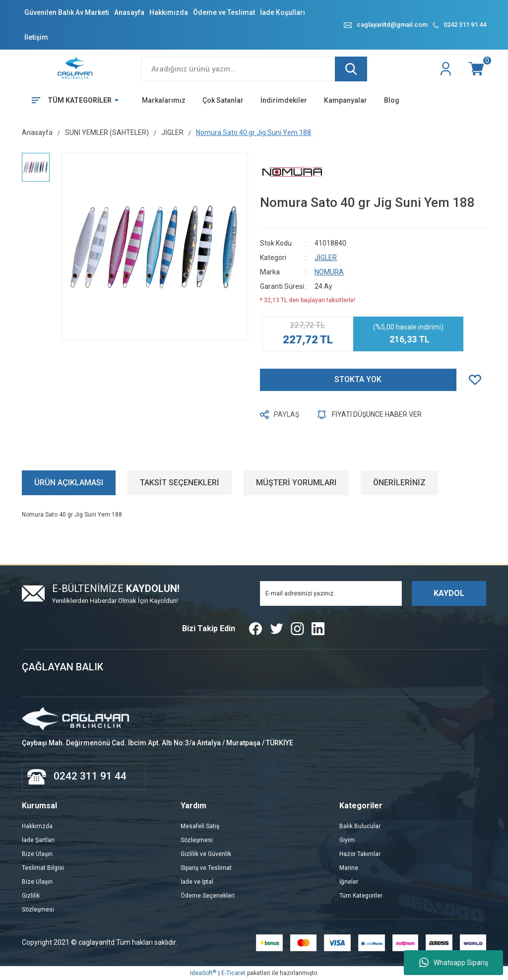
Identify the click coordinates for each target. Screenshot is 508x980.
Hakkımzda (37, 826)
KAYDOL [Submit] (449, 593)
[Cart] (477, 69)
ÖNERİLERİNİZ (399, 483)
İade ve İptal (197, 882)
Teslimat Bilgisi (43, 868)
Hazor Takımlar (360, 854)
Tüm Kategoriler (361, 896)
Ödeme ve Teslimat (224, 12)
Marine (349, 868)
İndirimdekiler (284, 100)
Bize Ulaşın (37, 854)
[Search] (254, 69)
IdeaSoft (203, 973)
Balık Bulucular (360, 826)
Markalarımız (164, 100)
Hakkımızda (169, 12)
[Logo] (75, 69)
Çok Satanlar (223, 100)
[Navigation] (72, 100)
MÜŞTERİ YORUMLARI (296, 483)
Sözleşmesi (38, 910)
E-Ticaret (233, 973)
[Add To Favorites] (477, 380)
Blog (392, 100)
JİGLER (326, 258)
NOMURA (329, 272)
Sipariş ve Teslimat (206, 868)
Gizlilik (31, 896)
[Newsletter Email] (331, 593)
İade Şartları (38, 840)
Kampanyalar (346, 100)
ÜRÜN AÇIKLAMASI (69, 483)
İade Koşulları (283, 12)
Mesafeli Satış (200, 826)
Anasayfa (129, 12)
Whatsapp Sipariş (454, 963)
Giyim (347, 840)
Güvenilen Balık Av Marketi (67, 12)
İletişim (36, 37)
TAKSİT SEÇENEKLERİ (180, 483)
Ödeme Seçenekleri (208, 896)
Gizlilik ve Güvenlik (206, 854)
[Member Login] (447, 69)
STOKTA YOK (358, 379)
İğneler (349, 882)
